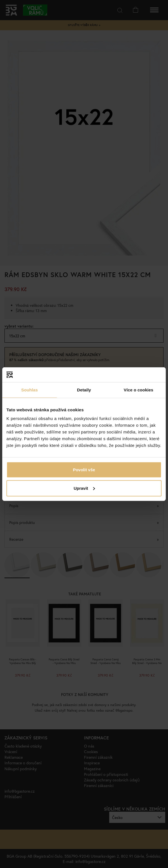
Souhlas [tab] (30, 390)
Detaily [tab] (84, 390)
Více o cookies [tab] (139, 390)
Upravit (84, 488)
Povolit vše (84, 470)
